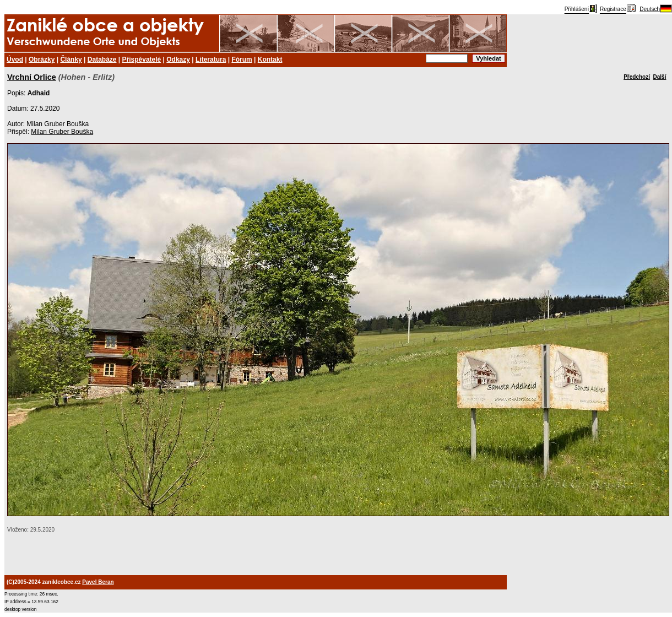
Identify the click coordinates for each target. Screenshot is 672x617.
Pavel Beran (98, 582)
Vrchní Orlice (32, 77)
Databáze (102, 59)
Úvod (15, 59)
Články (71, 59)
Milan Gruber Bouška (62, 132)
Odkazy (178, 59)
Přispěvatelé (142, 59)
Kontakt (270, 59)
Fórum (242, 59)
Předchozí (637, 77)
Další (660, 77)
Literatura (211, 59)
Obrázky (42, 59)
